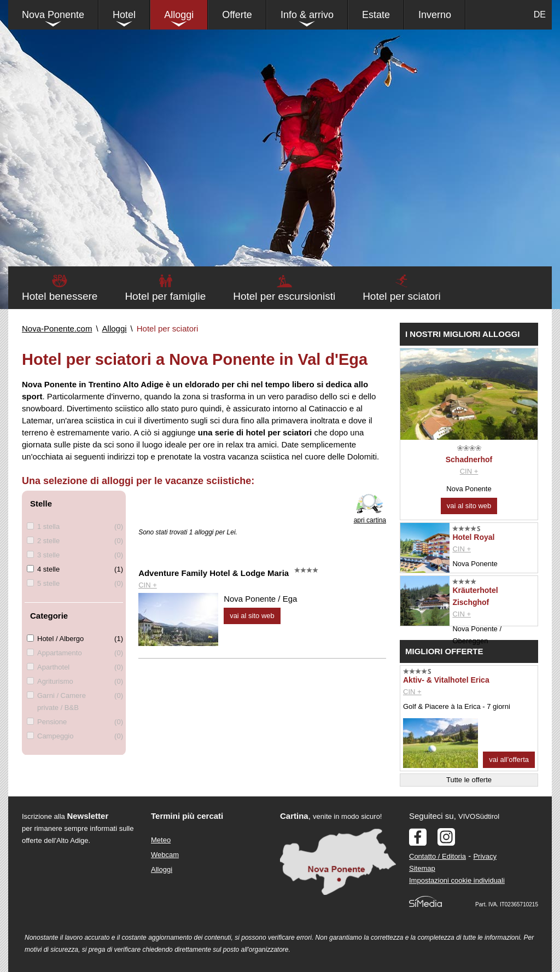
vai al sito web (252, 616)
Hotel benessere (60, 296)
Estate (376, 15)
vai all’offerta (509, 759)
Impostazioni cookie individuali (457, 880)
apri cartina (370, 520)
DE (540, 14)
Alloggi (179, 15)
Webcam (165, 855)
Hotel (124, 15)
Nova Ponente (53, 15)
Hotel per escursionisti (284, 296)
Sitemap (422, 868)
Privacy (485, 856)
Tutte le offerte (469, 780)
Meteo (161, 840)
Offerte (237, 15)
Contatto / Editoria (437, 856)
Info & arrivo (307, 15)
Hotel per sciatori (402, 296)
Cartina (294, 816)
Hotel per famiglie (165, 296)
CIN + (148, 585)
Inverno (435, 15)
